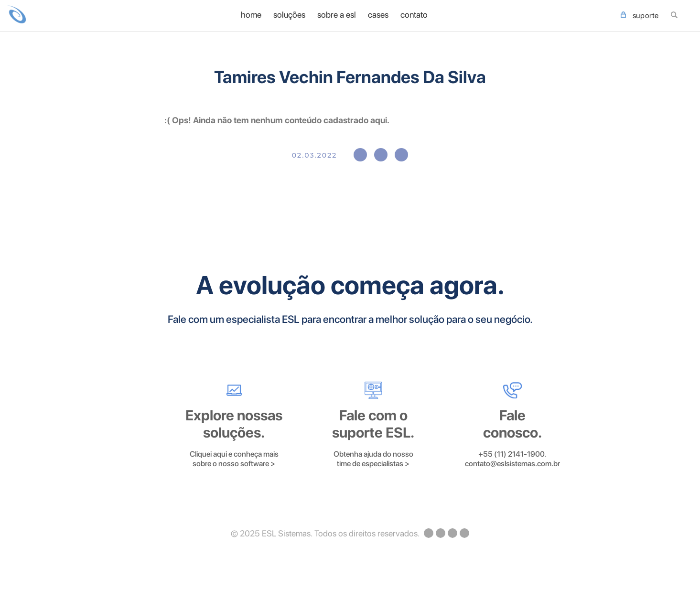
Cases (378, 15)
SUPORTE (640, 16)
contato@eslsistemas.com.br (512, 464)
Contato (414, 15)
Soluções (289, 15)
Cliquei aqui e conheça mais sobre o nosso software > (234, 459)
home (251, 15)
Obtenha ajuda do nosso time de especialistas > (373, 459)
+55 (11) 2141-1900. (512, 454)
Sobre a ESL (337, 15)
